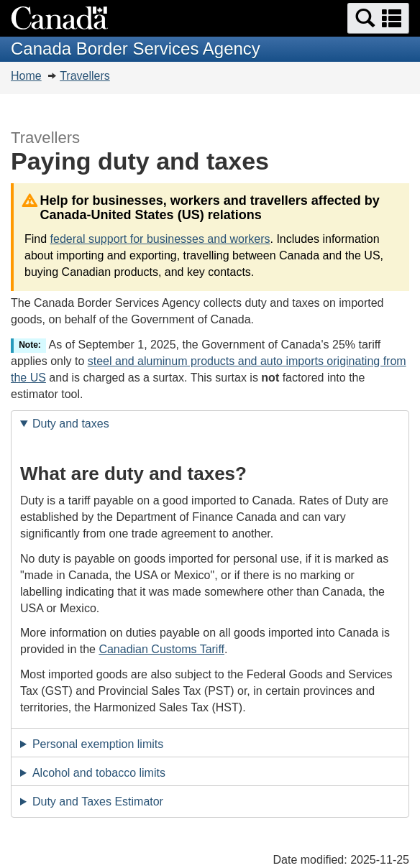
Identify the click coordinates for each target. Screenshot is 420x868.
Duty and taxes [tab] (71, 424)
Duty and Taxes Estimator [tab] (98, 802)
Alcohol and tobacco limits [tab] (99, 773)
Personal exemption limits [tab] (98, 744)
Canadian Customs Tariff (161, 649)
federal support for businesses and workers (160, 239)
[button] (378, 18)
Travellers (85, 76)
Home (26, 76)
